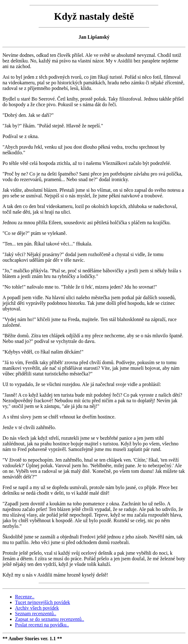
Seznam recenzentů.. (36, 614)
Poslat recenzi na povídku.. (42, 625)
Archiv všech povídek (37, 608)
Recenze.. (25, 597)
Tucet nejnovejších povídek (42, 602)
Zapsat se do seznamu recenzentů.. (49, 619)
